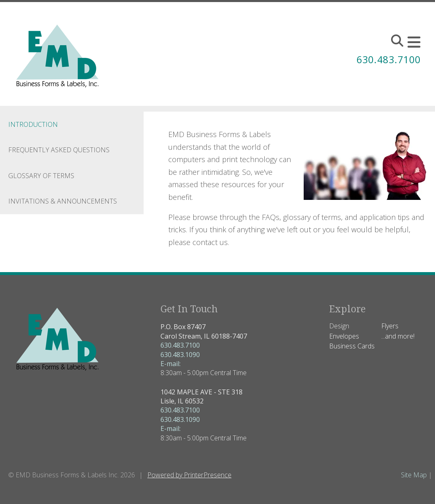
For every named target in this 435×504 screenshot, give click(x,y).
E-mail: (171, 364)
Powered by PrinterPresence (189, 475)
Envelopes (344, 336)
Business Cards (352, 346)
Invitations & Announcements (63, 201)
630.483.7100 (387, 59)
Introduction (33, 124)
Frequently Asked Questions (59, 150)
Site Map (414, 475)
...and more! (398, 336)
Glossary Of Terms (41, 176)
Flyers (390, 326)
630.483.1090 (180, 355)
